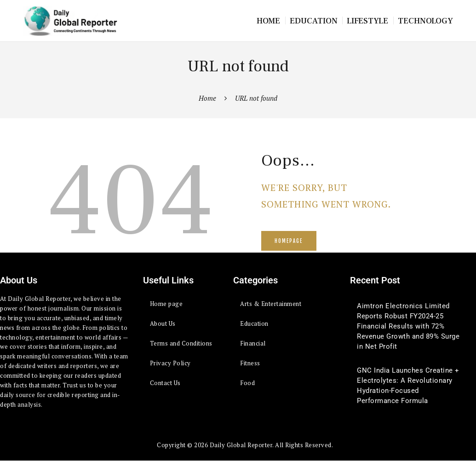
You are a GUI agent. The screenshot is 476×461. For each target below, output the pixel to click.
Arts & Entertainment (271, 304)
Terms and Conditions (181, 343)
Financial (253, 343)
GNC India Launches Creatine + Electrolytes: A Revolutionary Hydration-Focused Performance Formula (408, 386)
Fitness (250, 363)
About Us (163, 323)
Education (254, 323)
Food (247, 383)
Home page (166, 304)
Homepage (289, 241)
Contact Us (165, 383)
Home (207, 98)
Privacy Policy (170, 363)
